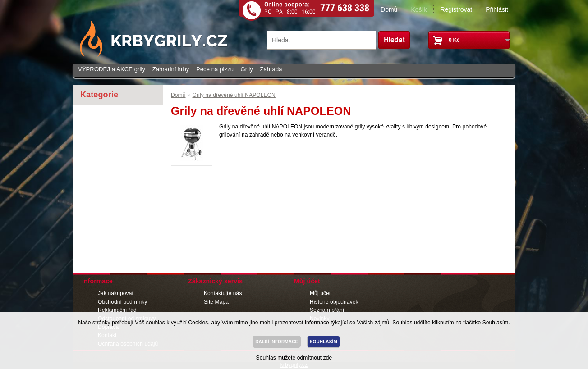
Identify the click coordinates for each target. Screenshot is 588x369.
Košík (419, 9)
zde (328, 358)
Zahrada (271, 69)
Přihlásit (497, 9)
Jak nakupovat (116, 293)
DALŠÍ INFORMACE (277, 342)
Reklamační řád (117, 310)
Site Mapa (216, 302)
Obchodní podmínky (122, 302)
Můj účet (320, 293)
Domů (389, 9)
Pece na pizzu (215, 69)
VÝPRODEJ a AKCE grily (112, 69)
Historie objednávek (334, 302)
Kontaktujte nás (223, 293)
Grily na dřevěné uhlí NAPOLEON (234, 95)
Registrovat (456, 9)
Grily (247, 69)
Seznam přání (327, 310)
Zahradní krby (171, 69)
